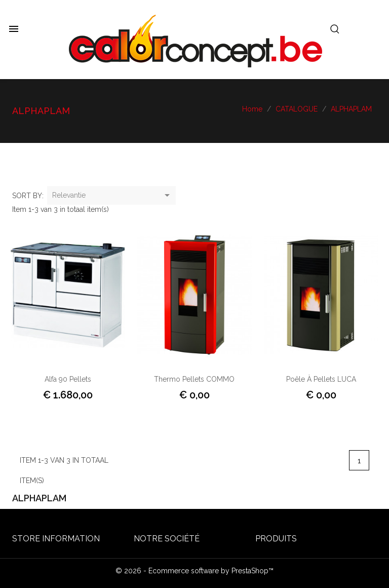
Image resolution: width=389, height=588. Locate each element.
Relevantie (112, 196)
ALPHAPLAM (39, 498)
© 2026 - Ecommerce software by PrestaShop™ (194, 571)
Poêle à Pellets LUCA (321, 379)
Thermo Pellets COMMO (194, 379)
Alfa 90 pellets (68, 379)
